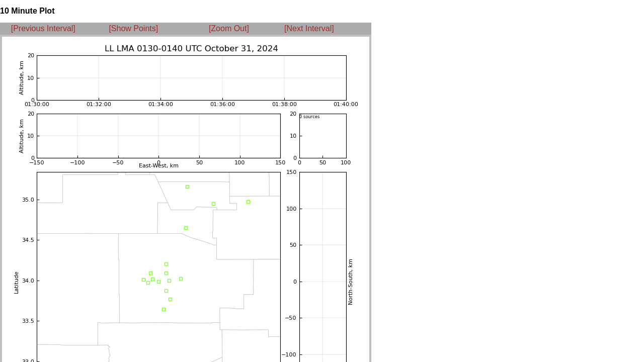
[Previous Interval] (43, 28)
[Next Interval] (309, 28)
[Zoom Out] (229, 28)
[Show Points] (133, 28)
